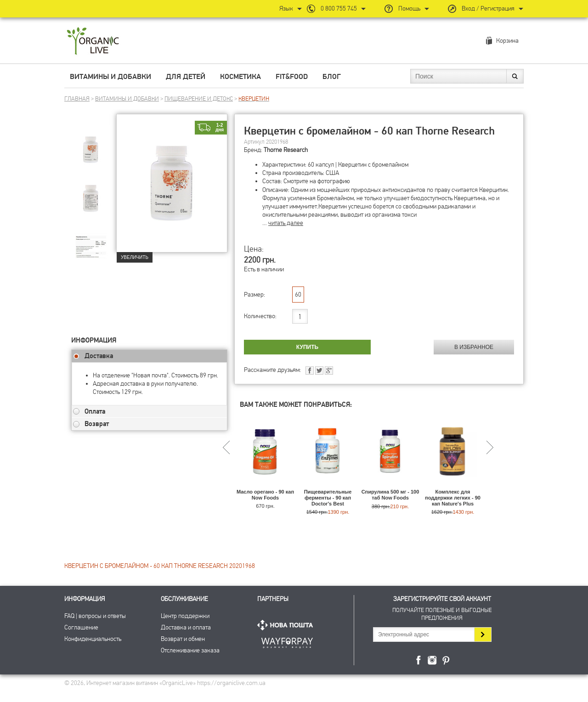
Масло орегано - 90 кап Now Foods (265, 495)
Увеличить (135, 257)
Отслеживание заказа (190, 650)
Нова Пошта (287, 625)
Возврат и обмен (183, 639)
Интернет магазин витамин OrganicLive (93, 42)
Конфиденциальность (93, 639)
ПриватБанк (287, 641)
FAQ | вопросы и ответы (95, 616)
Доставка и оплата (186, 627)
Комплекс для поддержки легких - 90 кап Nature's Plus (453, 498)
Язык (286, 8)
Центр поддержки (185, 616)
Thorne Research (286, 150)
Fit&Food (292, 77)
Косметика (240, 77)
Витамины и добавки (110, 77)
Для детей (186, 77)
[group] (94, 147)
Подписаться (483, 635)
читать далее (286, 223)
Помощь (409, 8)
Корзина (507, 41)
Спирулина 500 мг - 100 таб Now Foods (390, 495)
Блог (332, 77)
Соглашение (81, 627)
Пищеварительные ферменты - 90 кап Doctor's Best (328, 498)
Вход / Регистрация (488, 8)
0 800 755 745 (339, 8)
